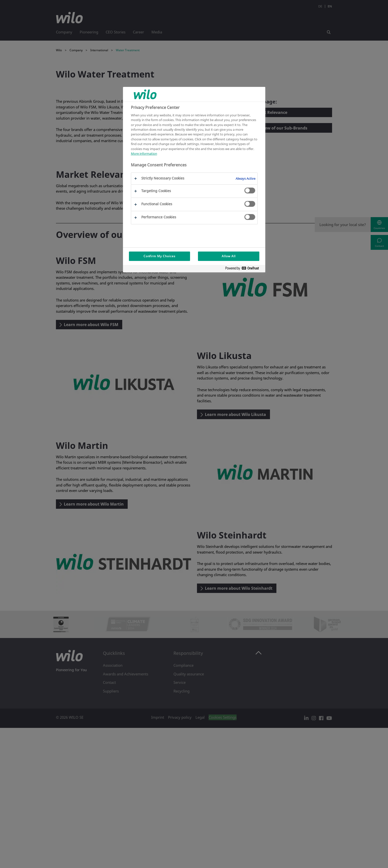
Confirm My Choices (159, 256)
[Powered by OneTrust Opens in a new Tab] (244, 269)
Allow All (229, 256)
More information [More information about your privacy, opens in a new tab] (144, 153)
